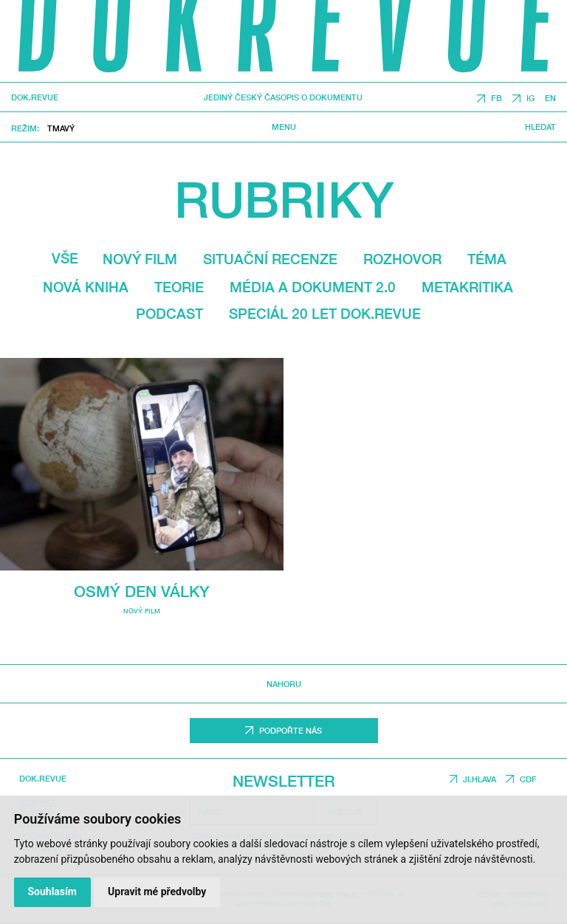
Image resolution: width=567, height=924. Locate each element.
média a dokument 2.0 (313, 287)
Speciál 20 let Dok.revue (325, 314)
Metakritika (467, 287)
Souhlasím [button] (52, 892)
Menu (284, 127)
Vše (65, 258)
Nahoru (284, 684)
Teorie (179, 287)
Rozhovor (402, 259)
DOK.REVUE (35, 98)
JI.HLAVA (480, 779)
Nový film (140, 259)
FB (496, 99)
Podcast (169, 314)
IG (530, 99)
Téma (487, 259)
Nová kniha (86, 287)
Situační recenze (270, 259)
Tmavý (61, 128)
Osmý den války (142, 592)
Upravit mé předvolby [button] (157, 892)
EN (550, 99)
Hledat (540, 127)
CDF (528, 779)
